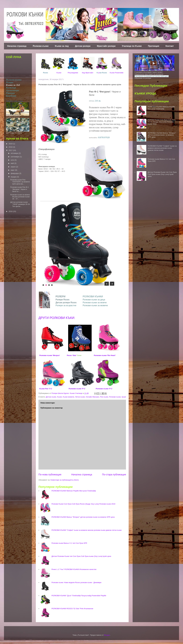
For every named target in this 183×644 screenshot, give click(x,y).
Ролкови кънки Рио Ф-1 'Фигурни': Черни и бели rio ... (19, 189)
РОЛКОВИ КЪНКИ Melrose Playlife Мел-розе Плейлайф (74, 491)
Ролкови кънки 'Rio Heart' (105, 355)
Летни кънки (80, 397)
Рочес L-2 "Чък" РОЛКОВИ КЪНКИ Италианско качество (74, 569)
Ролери (10, 82)
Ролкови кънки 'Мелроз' (50, 355)
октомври (15, 153)
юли (13, 160)
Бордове (11, 96)
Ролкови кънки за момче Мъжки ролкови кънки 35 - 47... (20, 197)
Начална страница (17, 46)
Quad (124, 397)
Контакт (170, 46)
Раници (10, 93)
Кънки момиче (69, 397)
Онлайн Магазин (92, 397)
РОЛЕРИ (60, 296)
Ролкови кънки (41, 46)
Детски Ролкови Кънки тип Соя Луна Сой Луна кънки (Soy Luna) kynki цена (81, 556)
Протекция (154, 46)
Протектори (12, 90)
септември (15, 157)
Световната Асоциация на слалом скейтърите (152, 76)
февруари (15, 173)
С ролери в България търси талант (149, 72)
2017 (11, 150)
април (13, 167)
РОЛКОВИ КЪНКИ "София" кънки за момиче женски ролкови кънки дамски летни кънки (86, 530)
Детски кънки (51, 397)
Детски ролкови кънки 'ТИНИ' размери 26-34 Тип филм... (20, 204)
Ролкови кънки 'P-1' (77, 389)
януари (14, 177)
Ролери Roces (62, 300)
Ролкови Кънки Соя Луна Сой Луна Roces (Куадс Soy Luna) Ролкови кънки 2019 (83, 504)
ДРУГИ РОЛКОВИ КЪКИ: (57, 318)
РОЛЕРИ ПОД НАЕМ (14, 101)
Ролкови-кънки (14, 80)
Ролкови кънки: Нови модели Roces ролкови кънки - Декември (76, 582)
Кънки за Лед (13, 85)
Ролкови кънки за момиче (95, 305)
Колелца (11, 88)
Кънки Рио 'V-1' (46, 389)
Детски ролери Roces (66, 303)
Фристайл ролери (106, 46)
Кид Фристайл (88, 73)
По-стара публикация (114, 475)
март (13, 170)
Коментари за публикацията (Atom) (65, 480)
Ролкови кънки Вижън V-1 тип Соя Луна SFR (69, 543)
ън (102, 73)
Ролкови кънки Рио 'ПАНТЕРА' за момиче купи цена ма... (20, 182)
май (13, 163)
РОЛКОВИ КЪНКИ (93, 296)
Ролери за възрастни (66, 305)
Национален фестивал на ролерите (149, 74)
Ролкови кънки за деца (94, 300)
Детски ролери (83, 46)
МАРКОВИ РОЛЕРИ (14, 133)
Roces (46, 73)
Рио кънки (104, 397)
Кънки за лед (62, 46)
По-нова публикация (50, 475)
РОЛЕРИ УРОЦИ (13, 117)
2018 (11, 147)
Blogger (107, 635)
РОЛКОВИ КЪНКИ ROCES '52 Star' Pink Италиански (72, 609)
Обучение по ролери (143, 78)
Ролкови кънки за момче (95, 303)
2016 (11, 211)
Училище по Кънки (132, 46)
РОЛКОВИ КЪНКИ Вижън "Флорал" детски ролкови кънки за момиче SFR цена (83, 517)
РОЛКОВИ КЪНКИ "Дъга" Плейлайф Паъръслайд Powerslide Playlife (79, 596)
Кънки (59, 73)
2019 (11, 144)
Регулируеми (73, 73)
